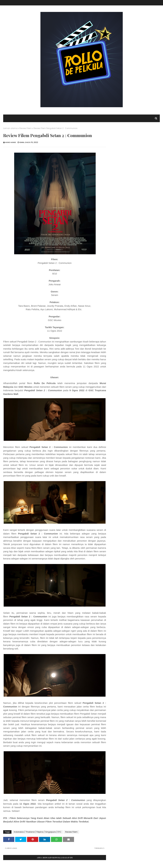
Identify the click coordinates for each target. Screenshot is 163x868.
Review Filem (26, 128)
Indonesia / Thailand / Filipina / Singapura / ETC (38, 832)
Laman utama (10, 128)
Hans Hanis (11, 142)
